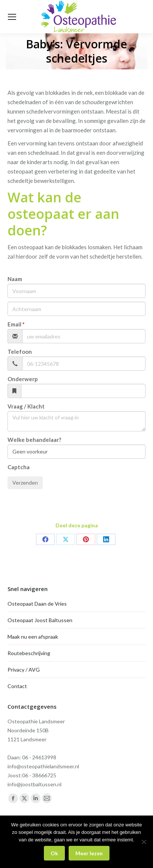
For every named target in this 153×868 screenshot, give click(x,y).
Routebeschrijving (29, 653)
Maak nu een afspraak (33, 637)
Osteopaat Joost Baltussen (40, 620)
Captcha (19, 467)
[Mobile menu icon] (12, 17)
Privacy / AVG (24, 670)
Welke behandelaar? (34, 440)
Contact (17, 686)
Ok (54, 853)
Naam (15, 279)
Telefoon (20, 352)
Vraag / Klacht (26, 406)
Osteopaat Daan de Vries (37, 604)
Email (14, 324)
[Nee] (144, 842)
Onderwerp (23, 379)
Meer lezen (89, 853)
